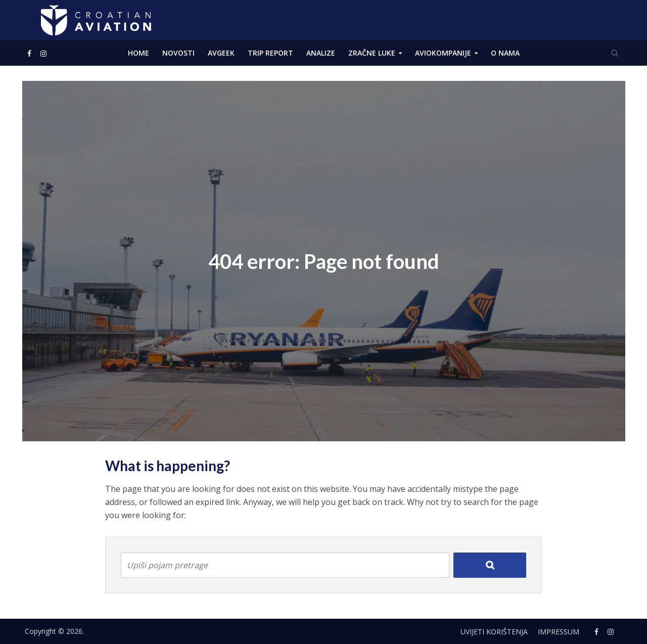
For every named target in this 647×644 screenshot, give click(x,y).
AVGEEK (221, 53)
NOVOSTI (178, 53)
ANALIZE (321, 53)
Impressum (559, 632)
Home (138, 53)
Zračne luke (372, 53)
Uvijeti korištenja (494, 632)
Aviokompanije (443, 53)
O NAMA (505, 53)
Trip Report (270, 53)
